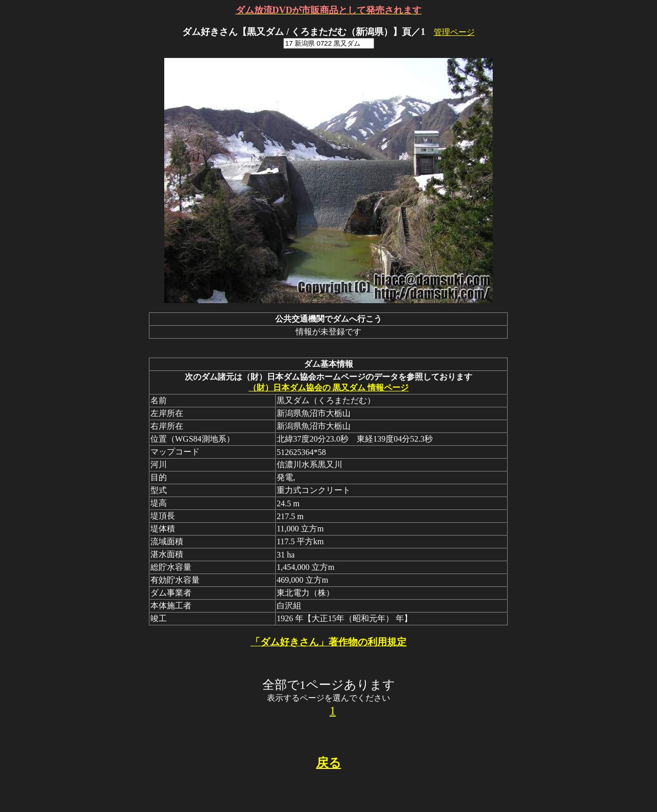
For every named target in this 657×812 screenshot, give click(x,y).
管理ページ (454, 32)
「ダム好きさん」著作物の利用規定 (328, 642)
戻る (329, 763)
